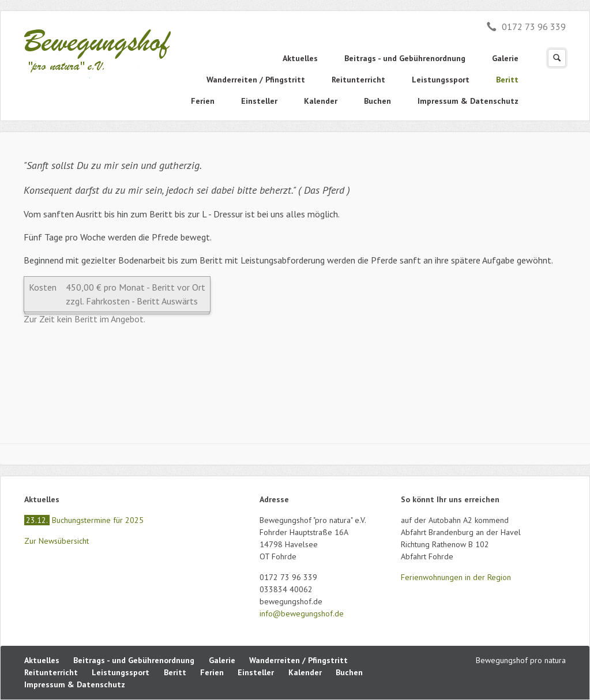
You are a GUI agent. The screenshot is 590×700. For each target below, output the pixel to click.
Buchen (377, 101)
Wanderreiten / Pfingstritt (256, 80)
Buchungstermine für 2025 (84, 520)
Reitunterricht (358, 80)
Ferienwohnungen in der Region (456, 577)
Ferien (203, 101)
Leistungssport (441, 80)
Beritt (507, 80)
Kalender (321, 101)
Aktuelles (300, 58)
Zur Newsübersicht (57, 541)
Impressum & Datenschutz (468, 101)
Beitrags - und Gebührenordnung (405, 58)
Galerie (505, 58)
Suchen (557, 58)
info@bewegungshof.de (302, 614)
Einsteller (259, 101)
